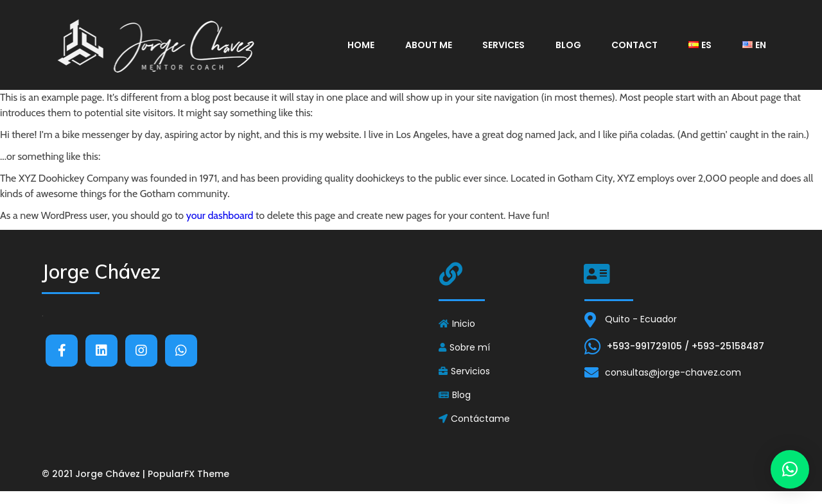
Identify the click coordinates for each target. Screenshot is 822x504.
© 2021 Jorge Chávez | (95, 474)
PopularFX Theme (188, 474)
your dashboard (220, 215)
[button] (790, 469)
